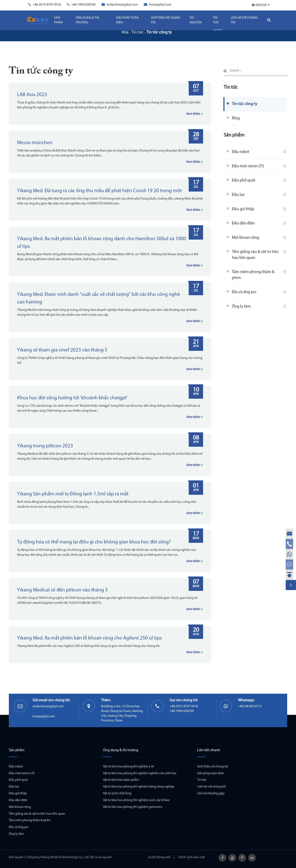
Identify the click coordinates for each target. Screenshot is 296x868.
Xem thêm (193, 114)
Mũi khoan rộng (245, 238)
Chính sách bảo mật (191, 857)
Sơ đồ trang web (159, 857)
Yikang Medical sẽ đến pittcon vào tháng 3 (62, 590)
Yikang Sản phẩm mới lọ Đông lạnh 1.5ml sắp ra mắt (73, 494)
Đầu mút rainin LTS (248, 166)
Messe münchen (35, 143)
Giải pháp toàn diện (127, 20)
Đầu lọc (238, 195)
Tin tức (216, 20)
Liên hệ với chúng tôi (244, 20)
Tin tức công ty (159, 32)
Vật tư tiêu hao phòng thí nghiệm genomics (133, 807)
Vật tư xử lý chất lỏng (117, 793)
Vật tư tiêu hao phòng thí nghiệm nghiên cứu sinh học (140, 773)
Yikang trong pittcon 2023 (45, 446)
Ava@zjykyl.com (160, 5)
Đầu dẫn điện (243, 223)
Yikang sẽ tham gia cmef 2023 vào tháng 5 (62, 350)
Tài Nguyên (196, 20)
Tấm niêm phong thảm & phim (253, 275)
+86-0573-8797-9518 (47, 5)
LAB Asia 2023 (32, 95)
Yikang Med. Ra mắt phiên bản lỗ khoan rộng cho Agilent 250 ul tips (89, 638)
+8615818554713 (250, 706)
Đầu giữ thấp (243, 209)
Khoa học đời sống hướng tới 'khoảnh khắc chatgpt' (72, 398)
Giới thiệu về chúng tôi (166, 20)
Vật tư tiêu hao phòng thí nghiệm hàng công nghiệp (139, 787)
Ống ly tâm (241, 307)
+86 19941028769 (83, 5)
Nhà (125, 32)
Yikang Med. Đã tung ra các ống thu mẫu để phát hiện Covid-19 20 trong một (99, 191)
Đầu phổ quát (244, 180)
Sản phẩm (58, 20)
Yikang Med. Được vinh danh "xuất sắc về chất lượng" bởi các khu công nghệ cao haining (99, 298)
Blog (236, 118)
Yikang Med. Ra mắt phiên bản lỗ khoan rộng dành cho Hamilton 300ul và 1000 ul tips (102, 243)
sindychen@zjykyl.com (122, 5)
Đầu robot (241, 152)
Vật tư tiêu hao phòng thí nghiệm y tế (128, 767)
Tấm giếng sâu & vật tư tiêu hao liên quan (255, 255)
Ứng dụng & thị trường (87, 20)
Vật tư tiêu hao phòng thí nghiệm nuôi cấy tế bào (136, 800)
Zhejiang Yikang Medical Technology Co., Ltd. (58, 857)
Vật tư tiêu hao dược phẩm (121, 780)
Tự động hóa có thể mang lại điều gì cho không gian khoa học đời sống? (94, 542)
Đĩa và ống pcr (244, 292)
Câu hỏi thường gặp (211, 793)
